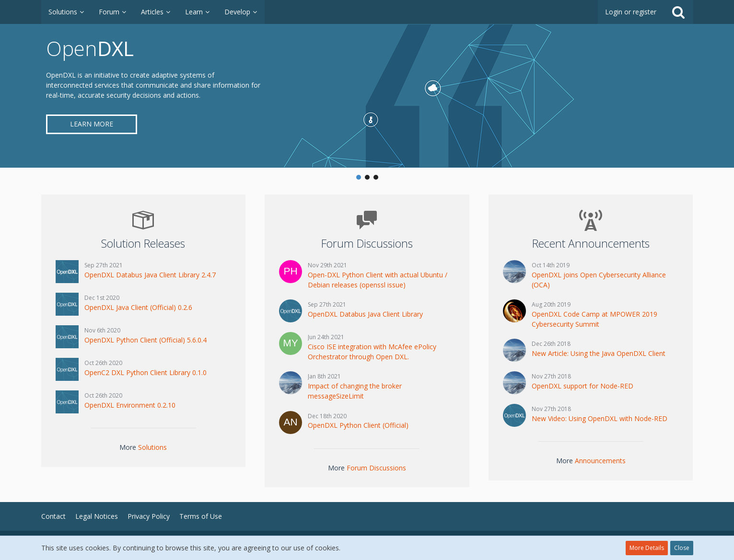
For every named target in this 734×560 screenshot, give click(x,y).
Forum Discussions (376, 468)
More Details (647, 548)
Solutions (152, 447)
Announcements (600, 461)
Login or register (631, 12)
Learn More (92, 124)
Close (682, 548)
